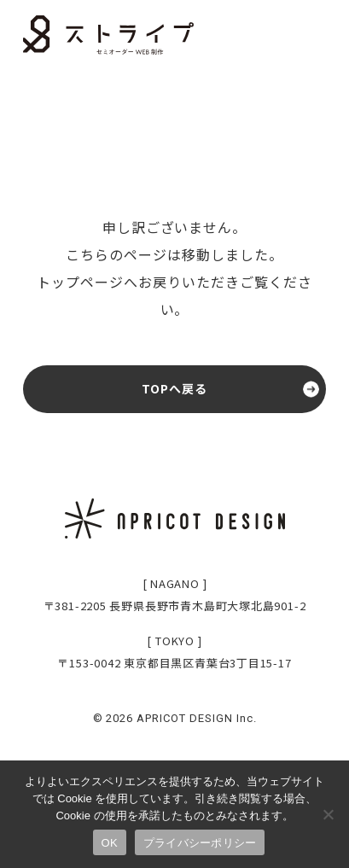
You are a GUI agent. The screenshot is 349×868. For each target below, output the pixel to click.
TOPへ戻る (175, 388)
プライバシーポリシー (200, 843)
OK (110, 843)
